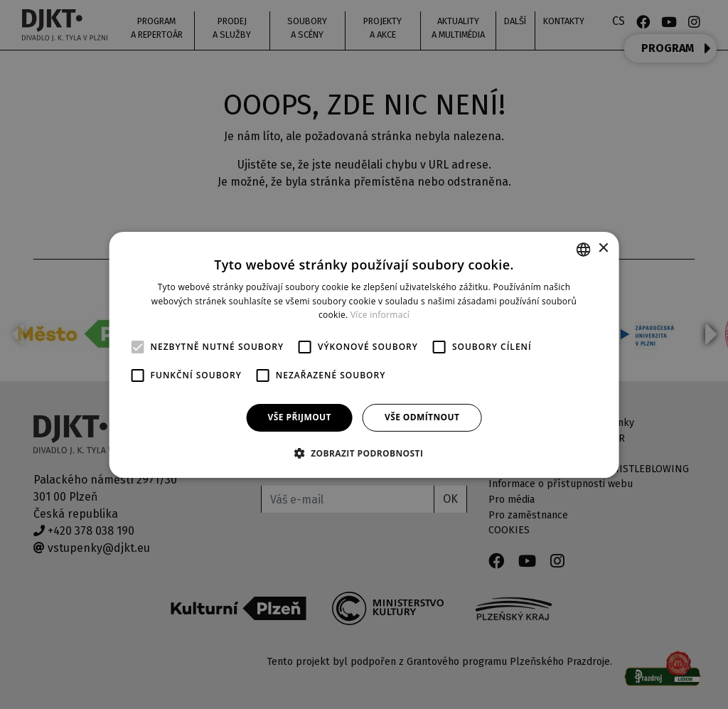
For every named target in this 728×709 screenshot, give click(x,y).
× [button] (603, 249)
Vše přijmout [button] (300, 417)
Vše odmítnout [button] (422, 417)
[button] (364, 453)
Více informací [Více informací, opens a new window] (380, 315)
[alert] (364, 354)
